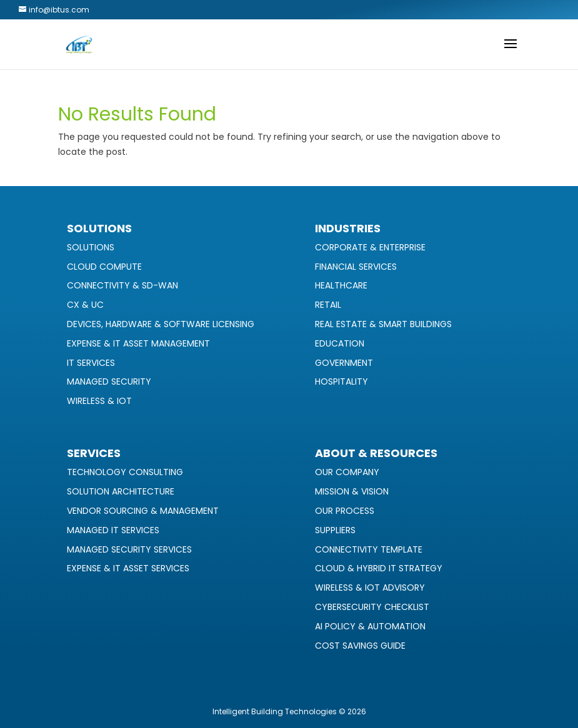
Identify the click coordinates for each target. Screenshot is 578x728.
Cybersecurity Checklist (372, 607)
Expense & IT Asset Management (138, 343)
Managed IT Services (113, 530)
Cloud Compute (104, 267)
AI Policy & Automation (370, 626)
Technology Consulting (125, 472)
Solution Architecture (121, 491)
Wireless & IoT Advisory (370, 588)
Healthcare (341, 285)
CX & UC (85, 305)
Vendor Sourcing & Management (143, 511)
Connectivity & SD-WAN (122, 285)
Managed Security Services (129, 549)
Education (340, 343)
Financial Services (356, 267)
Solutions (91, 247)
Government (344, 363)
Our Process (345, 511)
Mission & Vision (352, 491)
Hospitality (341, 381)
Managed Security (109, 381)
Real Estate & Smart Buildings (383, 324)
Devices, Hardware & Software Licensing (161, 324)
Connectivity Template (369, 549)
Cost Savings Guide (360, 646)
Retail (328, 305)
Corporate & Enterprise (370, 247)
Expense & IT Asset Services (128, 568)
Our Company (347, 472)
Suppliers (335, 530)
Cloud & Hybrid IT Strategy (379, 568)
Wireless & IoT (99, 401)
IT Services (91, 363)
